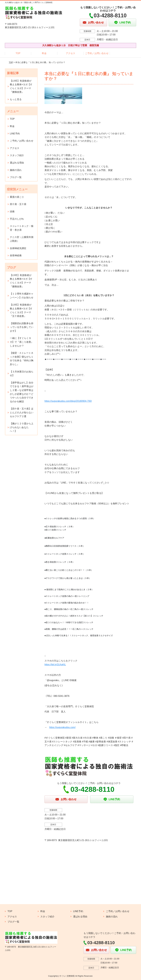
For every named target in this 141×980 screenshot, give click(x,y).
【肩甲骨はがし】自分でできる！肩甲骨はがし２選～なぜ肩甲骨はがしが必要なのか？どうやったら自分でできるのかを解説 (22, 392)
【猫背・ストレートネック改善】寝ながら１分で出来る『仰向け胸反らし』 (22, 359)
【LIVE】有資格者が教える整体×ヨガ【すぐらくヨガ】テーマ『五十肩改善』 (21, 310)
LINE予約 (15, 134)
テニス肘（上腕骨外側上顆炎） (22, 239)
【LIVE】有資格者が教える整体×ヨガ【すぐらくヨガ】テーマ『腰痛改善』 (21, 86)
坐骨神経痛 (16, 255)
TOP (18, 53)
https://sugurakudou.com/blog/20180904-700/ (68, 401)
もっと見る (16, 99)
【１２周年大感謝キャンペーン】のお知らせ (22, 296)
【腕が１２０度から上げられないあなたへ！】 (22, 427)
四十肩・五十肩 (18, 204)
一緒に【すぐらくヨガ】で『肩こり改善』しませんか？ (22, 342)
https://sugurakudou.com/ (62, 727)
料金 (44, 53)
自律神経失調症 (18, 248)
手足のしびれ (17, 219)
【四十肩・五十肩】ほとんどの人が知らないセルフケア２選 (22, 412)
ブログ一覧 (16, 177)
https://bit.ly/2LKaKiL (55, 665)
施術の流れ (16, 170)
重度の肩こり (17, 197)
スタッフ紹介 (17, 155)
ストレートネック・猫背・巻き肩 (22, 228)
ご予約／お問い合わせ (97, 53)
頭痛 (12, 212)
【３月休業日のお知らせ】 (22, 374)
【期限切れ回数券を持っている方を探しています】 (22, 327)
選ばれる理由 (17, 163)
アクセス (70, 53)
